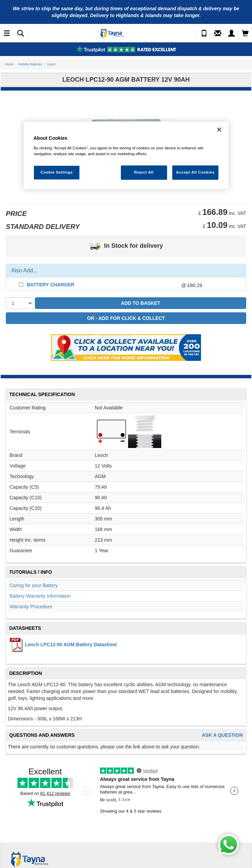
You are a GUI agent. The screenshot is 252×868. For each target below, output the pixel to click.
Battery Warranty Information (40, 596)
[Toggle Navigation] (7, 33)
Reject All (144, 172)
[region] (126, 155)
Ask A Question (222, 735)
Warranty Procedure (31, 607)
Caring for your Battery (34, 585)
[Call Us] (204, 33)
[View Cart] (245, 33)
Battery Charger (51, 285)
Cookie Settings (57, 172)
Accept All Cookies (195, 172)
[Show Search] (21, 33)
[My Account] (231, 33)
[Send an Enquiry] (218, 33)
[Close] (219, 130)
